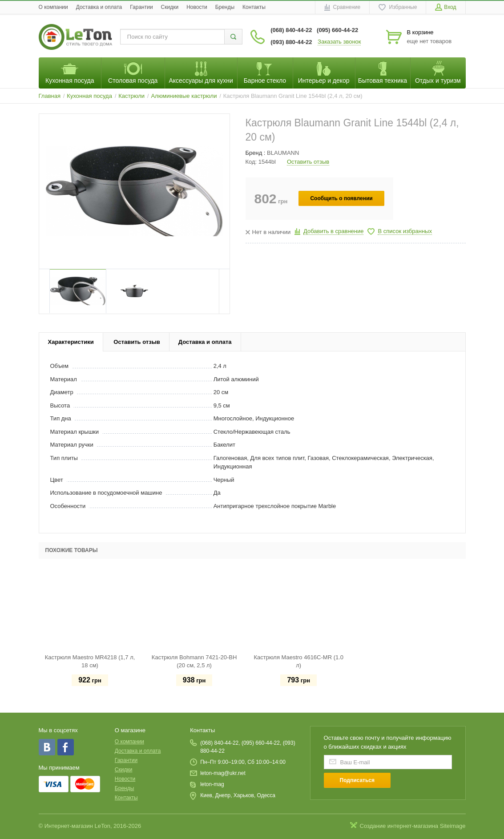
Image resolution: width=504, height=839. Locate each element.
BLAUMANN (283, 153)
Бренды (225, 7)
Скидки (170, 7)
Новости (197, 7)
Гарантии (141, 7)
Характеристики (71, 342)
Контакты (254, 7)
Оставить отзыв (308, 162)
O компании (53, 7)
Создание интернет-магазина (399, 826)
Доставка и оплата (99, 7)
